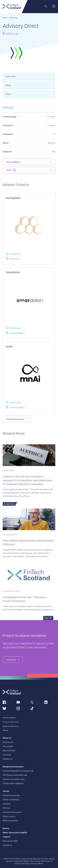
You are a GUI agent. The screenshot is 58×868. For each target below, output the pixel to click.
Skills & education (10, 820)
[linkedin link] (50, 702)
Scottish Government (12, 812)
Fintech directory (15, 419)
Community (13, 18)
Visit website (13, 162)
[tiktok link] (36, 708)
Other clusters (9, 816)
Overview (10, 76)
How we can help (10, 841)
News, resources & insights (15, 832)
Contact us (7, 759)
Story (8, 85)
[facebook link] (8, 702)
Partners (6, 808)
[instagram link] (22, 708)
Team (8, 94)
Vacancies (7, 755)
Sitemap (5, 730)
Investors (7, 804)
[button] (46, 6)
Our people (8, 746)
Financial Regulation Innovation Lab (18, 771)
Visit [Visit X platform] (11, 170)
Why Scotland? (9, 750)
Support (6, 837)
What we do (8, 742)
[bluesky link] (8, 708)
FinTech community (11, 795)
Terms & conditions (9, 718)
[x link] (36, 702)
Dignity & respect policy (11, 726)
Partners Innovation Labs (14, 779)
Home (5, 18)
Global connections (11, 799)
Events (6, 828)
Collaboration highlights (13, 783)
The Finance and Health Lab (15, 775)
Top (48, 618)
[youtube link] (22, 702)
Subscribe (13, 660)
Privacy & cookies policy (11, 722)
